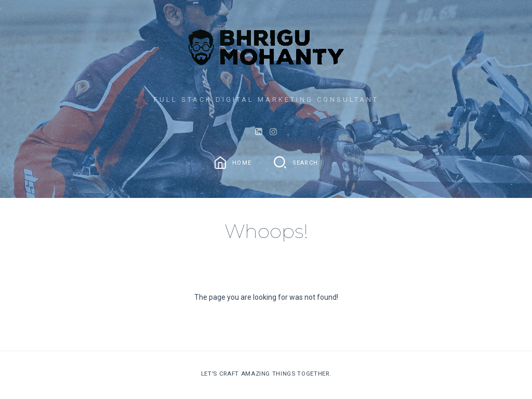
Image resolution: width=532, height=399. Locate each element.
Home (242, 163)
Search (305, 163)
